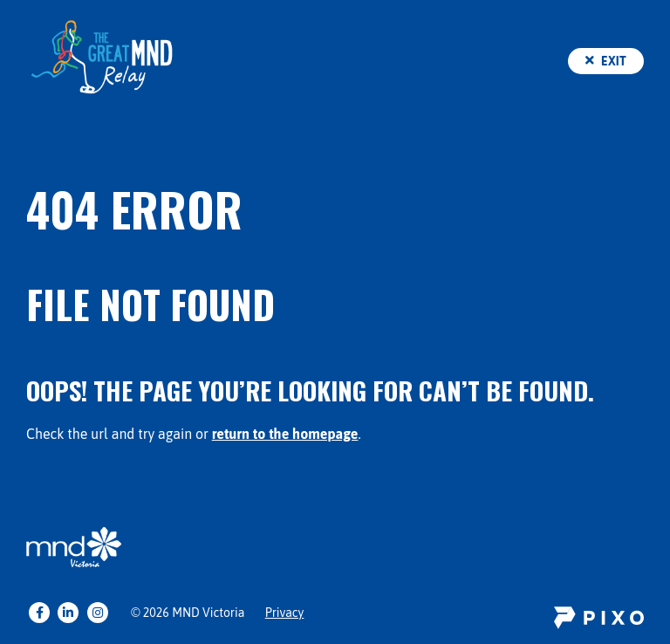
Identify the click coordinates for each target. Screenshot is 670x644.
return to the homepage (285, 434)
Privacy (285, 613)
